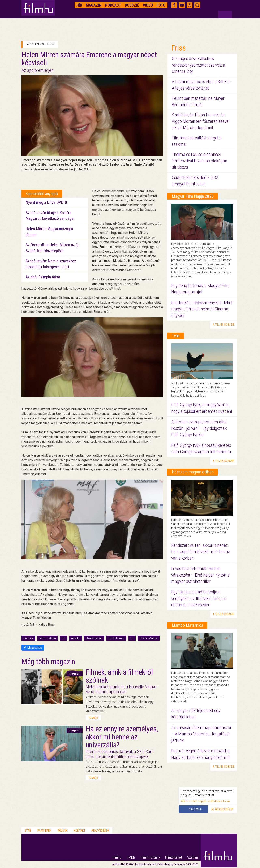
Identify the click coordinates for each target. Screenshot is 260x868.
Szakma (193, 857)
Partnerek (44, 831)
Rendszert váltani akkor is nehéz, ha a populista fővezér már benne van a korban (201, 552)
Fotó (161, 5)
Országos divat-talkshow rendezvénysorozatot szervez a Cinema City (198, 65)
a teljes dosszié (224, 325)
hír (63, 638)
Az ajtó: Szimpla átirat (43, 277)
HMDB (131, 857)
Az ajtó (76, 638)
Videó (148, 5)
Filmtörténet (174, 857)
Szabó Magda (149, 638)
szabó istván (48, 638)
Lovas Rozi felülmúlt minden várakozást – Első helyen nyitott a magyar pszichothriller (200, 575)
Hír (79, 5)
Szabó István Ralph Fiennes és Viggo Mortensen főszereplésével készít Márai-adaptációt (201, 121)
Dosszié (132, 5)
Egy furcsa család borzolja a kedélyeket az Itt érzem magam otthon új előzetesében (199, 598)
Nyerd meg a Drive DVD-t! (46, 202)
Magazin (94, 5)
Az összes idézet (222, 809)
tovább (93, 718)
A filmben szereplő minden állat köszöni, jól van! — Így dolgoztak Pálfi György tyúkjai (199, 428)
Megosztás (33, 648)
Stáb (28, 831)
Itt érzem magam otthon (193, 472)
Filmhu (117, 857)
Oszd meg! (195, 809)
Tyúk (176, 336)
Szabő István (94, 638)
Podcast (113, 5)
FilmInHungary (150, 857)
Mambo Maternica (187, 625)
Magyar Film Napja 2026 (193, 196)
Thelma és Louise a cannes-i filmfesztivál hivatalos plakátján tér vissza (199, 161)
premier (28, 638)
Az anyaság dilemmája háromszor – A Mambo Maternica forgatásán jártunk (201, 734)
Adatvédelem (100, 831)
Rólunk (63, 831)
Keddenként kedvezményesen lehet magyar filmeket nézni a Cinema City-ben (202, 309)
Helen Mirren (116, 638)
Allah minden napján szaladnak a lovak (206, 801)
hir (132, 638)
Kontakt (80, 831)
